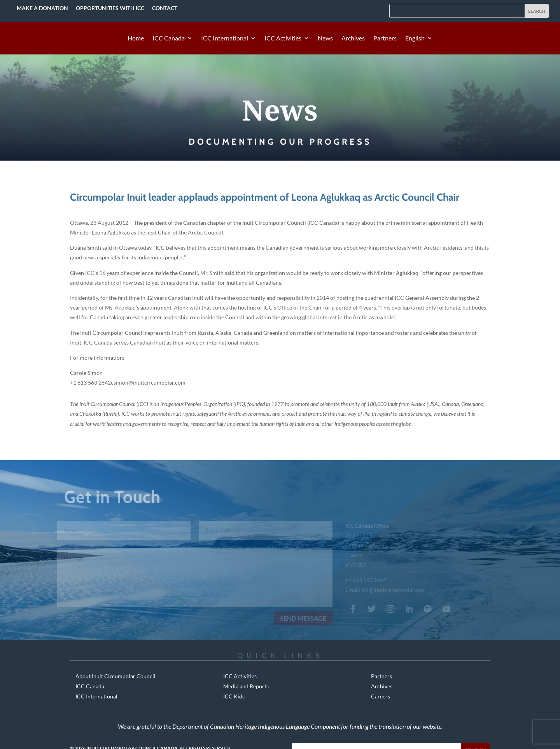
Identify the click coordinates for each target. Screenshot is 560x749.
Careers (381, 696)
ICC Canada (169, 38)
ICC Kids (234, 696)
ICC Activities (283, 38)
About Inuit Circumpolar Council (115, 676)
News (325, 38)
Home (136, 38)
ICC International (225, 38)
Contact (165, 8)
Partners (385, 38)
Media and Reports (246, 686)
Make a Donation (42, 8)
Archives (353, 38)
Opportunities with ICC (110, 8)
